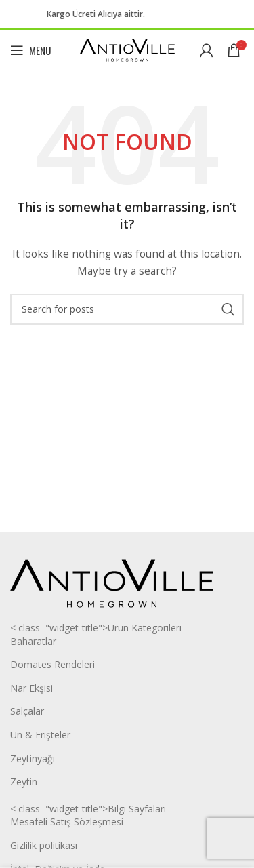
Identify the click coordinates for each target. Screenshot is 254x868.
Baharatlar (33, 641)
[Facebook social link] (167, 15)
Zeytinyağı (33, 758)
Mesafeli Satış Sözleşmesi (67, 822)
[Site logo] (127, 49)
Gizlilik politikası (44, 845)
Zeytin (24, 782)
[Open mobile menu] (30, 50)
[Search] (127, 309)
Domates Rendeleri (52, 664)
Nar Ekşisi (31, 688)
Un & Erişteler (40, 735)
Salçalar (27, 711)
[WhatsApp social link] (199, 15)
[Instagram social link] (183, 15)
